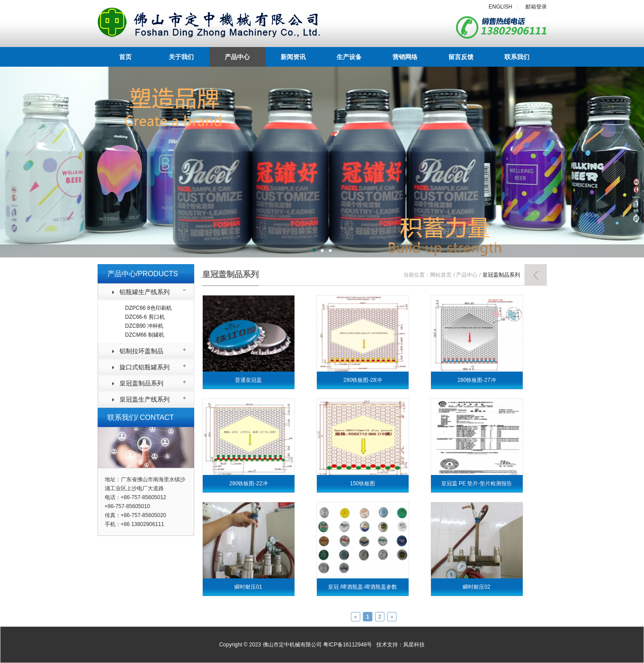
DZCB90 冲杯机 (144, 326)
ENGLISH (501, 7)
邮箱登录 (536, 7)
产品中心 (237, 57)
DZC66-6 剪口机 (145, 317)
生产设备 (349, 57)
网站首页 (441, 275)
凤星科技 (414, 645)
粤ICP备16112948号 (348, 645)
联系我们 (517, 57)
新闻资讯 (293, 57)
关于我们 (181, 57)
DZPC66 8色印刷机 (149, 308)
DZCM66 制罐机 (145, 335)
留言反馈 (461, 57)
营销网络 (405, 57)
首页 (125, 57)
